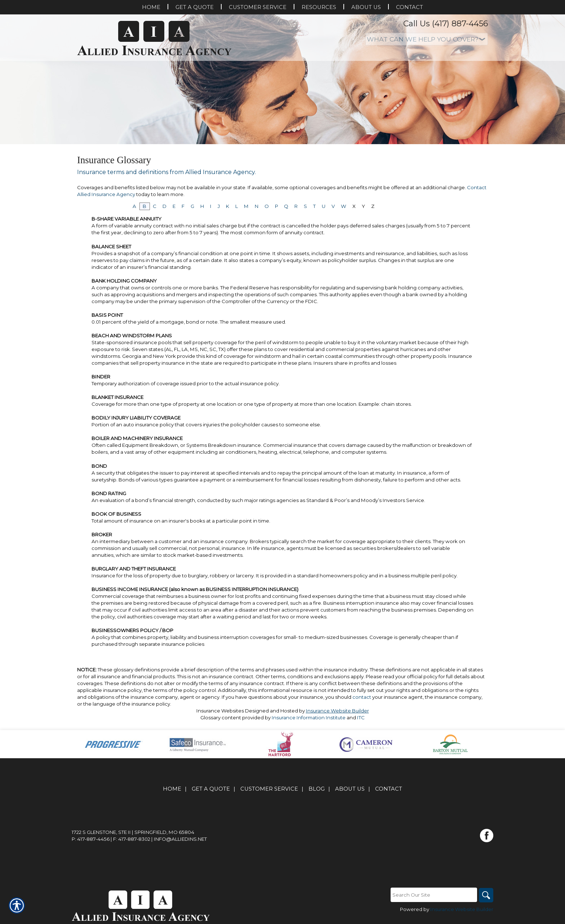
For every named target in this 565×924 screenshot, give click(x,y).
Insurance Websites (220, 711)
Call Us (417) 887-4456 (446, 24)
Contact (389, 789)
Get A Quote (211, 789)
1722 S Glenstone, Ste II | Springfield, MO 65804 (133, 832)
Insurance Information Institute (309, 718)
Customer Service (269, 789)
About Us (350, 789)
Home (172, 789)
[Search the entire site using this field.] (434, 895)
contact (362, 697)
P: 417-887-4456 (91, 839)
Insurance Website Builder (337, 711)
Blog (317, 789)
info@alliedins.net (180, 839)
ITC (361, 718)
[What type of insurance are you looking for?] (427, 39)
